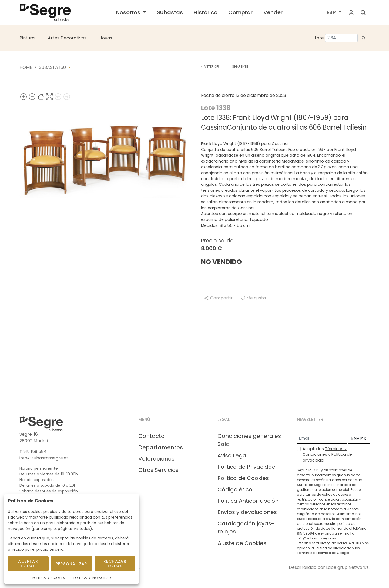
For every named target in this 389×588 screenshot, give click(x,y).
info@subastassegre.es (44, 458)
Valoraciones (156, 459)
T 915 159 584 (33, 452)
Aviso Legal (233, 455)
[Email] (322, 439)
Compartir (219, 298)
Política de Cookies (49, 578)
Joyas (106, 38)
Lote (319, 38)
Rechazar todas (115, 564)
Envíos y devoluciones (247, 512)
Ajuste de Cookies (242, 543)
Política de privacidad (333, 548)
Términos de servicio (314, 553)
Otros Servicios (158, 470)
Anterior (210, 67)
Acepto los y (327, 454)
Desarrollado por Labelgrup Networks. (329, 567)
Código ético (235, 489)
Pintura (27, 38)
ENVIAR (359, 438)
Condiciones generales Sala (249, 440)
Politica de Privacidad (247, 467)
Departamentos (161, 447)
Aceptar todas (28, 564)
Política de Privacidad (92, 578)
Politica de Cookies (243, 478)
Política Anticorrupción (248, 501)
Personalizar (72, 564)
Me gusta (253, 298)
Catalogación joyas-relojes (246, 528)
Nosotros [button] (129, 12)
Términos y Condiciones (325, 452)
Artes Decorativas (67, 38)
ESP (332, 12)
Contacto (151, 436)
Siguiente (241, 67)
